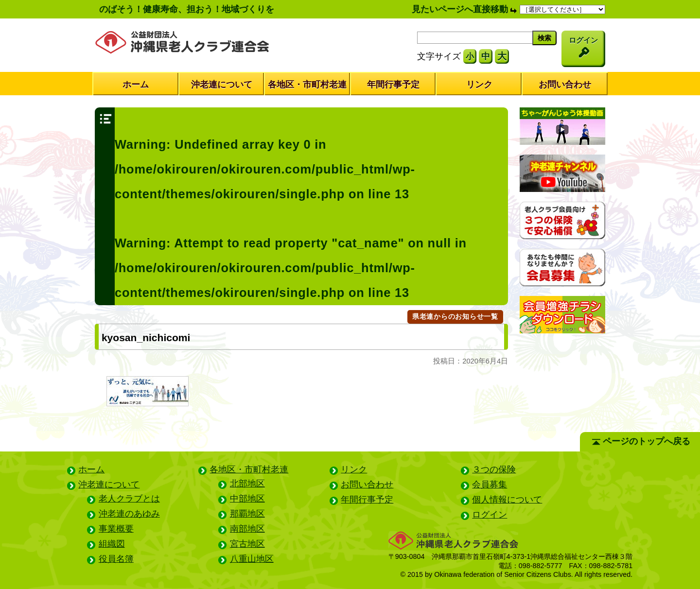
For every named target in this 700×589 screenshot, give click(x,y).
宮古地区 (247, 544)
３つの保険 (494, 469)
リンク (479, 85)
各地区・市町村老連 (307, 85)
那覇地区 (247, 514)
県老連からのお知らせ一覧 (455, 316)
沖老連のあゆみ (129, 514)
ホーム (136, 85)
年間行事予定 (393, 85)
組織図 (112, 544)
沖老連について (222, 85)
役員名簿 (116, 559)
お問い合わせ (565, 85)
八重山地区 (252, 559)
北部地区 (247, 484)
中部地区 (247, 499)
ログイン (490, 515)
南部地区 (247, 529)
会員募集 (490, 485)
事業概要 (116, 529)
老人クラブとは (129, 499)
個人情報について (507, 500)
